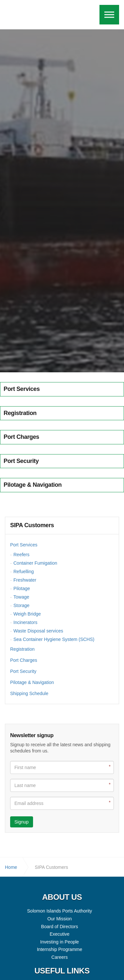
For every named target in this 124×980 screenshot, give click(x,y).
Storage (21, 605)
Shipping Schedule (29, 693)
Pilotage (22, 588)
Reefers (21, 555)
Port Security (23, 671)
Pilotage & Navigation (32, 682)
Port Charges (24, 660)
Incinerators (25, 622)
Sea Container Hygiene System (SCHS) (54, 639)
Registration (22, 649)
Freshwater (25, 580)
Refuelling (24, 572)
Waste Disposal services (38, 631)
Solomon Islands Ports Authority (32, 15)
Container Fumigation (35, 563)
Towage (21, 597)
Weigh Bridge (27, 614)
